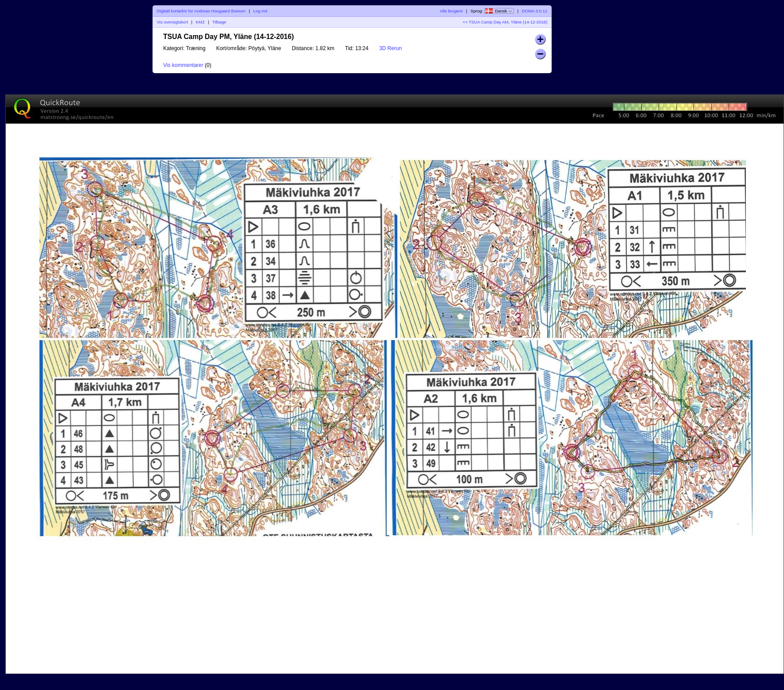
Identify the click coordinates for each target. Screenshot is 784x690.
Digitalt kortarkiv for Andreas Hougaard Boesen (201, 11)
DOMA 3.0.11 (535, 11)
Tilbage (219, 22)
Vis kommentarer (183, 65)
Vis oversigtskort (172, 22)
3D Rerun (390, 48)
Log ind (260, 11)
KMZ (200, 22)
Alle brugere (451, 11)
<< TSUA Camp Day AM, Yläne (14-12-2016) (505, 22)
